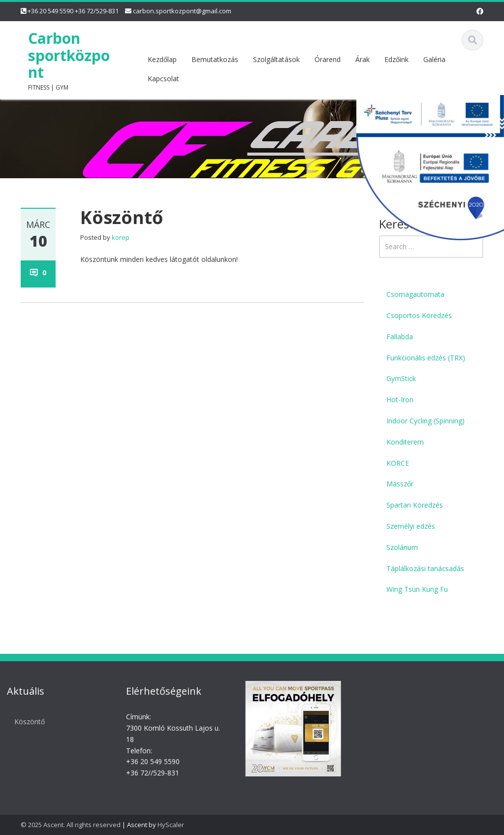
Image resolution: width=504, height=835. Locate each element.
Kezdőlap (162, 59)
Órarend (328, 59)
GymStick (401, 378)
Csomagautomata (415, 294)
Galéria (434, 59)
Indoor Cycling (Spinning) (425, 421)
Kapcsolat (163, 79)
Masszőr (400, 484)
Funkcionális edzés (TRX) (426, 358)
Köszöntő (27, 722)
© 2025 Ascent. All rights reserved (71, 825)
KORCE (398, 463)
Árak (362, 59)
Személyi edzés (411, 526)
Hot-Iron (400, 400)
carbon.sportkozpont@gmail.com (182, 11)
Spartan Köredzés (415, 505)
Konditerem (405, 442)
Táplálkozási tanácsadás (425, 568)
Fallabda (400, 337)
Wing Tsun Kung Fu (417, 589)
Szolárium (402, 547)
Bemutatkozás (215, 59)
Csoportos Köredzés (419, 315)
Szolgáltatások (276, 59)
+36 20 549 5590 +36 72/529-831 (73, 11)
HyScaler (171, 825)
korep (121, 237)
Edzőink (396, 59)
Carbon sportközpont (69, 55)
